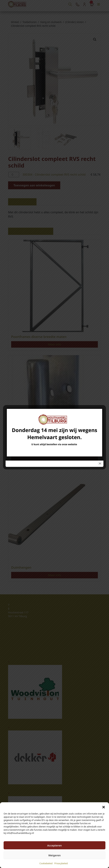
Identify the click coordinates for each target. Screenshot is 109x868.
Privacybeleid (61, 863)
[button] (104, 807)
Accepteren (55, 845)
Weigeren (54, 855)
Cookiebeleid (46, 863)
